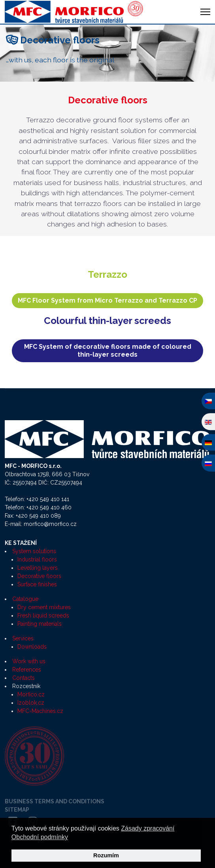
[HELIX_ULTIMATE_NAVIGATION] (205, 12)
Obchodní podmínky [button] (40, 837)
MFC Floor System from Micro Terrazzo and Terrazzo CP (107, 300)
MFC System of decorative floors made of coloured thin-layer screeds (108, 351)
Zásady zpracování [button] (148, 828)
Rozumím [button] (106, 855)
